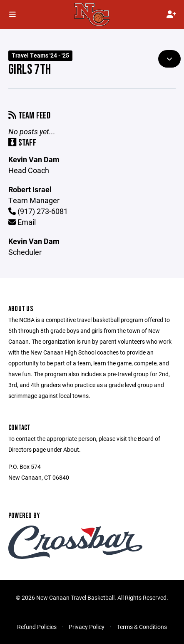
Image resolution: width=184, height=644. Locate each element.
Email (22, 222)
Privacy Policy (87, 627)
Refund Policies (37, 627)
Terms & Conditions (142, 627)
